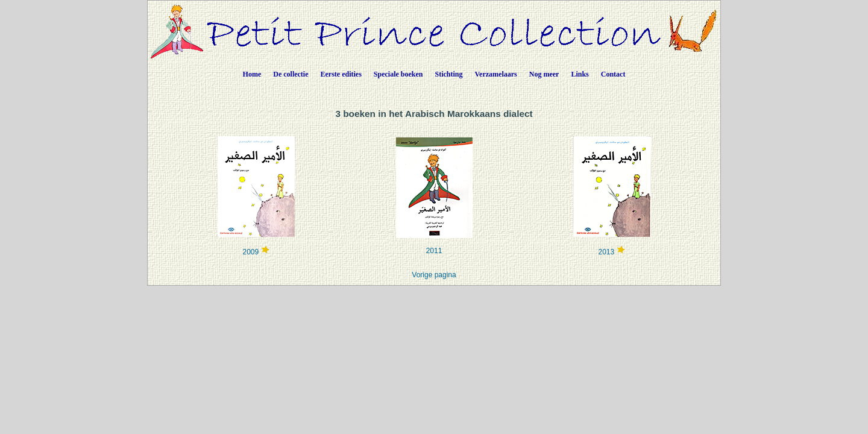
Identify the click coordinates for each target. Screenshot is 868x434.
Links (580, 74)
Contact (613, 74)
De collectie (291, 74)
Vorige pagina (434, 275)
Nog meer (544, 74)
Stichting (449, 74)
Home (252, 74)
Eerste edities (341, 74)
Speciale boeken (398, 74)
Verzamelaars (496, 74)
